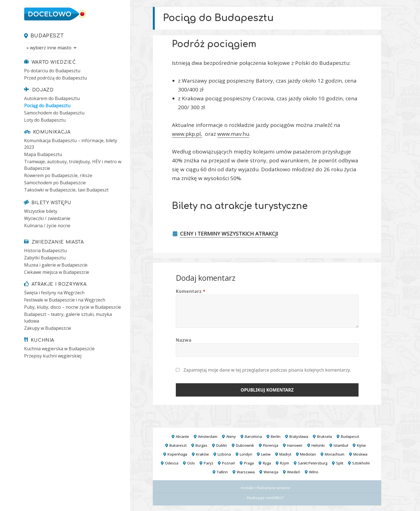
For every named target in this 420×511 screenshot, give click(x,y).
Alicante (182, 436)
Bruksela (324, 436)
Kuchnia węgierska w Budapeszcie (59, 349)
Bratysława (299, 436)
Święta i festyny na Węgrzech (54, 293)
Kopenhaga (177, 454)
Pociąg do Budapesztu (47, 106)
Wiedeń (294, 472)
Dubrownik (245, 445)
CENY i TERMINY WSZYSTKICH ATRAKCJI (229, 234)
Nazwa (184, 340)
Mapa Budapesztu (43, 154)
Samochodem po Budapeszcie (55, 183)
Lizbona (224, 454)
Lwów (266, 454)
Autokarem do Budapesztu (52, 98)
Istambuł (341, 445)
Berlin (276, 436)
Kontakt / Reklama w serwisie (266, 488)
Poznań (229, 463)
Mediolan (308, 454)
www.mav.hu (233, 134)
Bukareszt (178, 445)
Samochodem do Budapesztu (54, 113)
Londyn (246, 454)
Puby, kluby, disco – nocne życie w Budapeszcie (73, 307)
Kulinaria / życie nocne (47, 226)
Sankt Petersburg (313, 463)
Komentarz (191, 291)
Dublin (222, 445)
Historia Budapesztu (45, 251)
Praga (249, 463)
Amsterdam (208, 436)
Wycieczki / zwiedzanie (47, 218)
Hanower (295, 445)
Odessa (172, 463)
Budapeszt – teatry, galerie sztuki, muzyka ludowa (68, 318)
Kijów (361, 445)
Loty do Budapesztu (45, 120)
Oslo (191, 463)
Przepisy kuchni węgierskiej (53, 356)
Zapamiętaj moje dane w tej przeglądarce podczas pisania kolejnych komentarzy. (267, 370)
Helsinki (318, 445)
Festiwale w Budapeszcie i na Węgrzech (65, 300)
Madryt (285, 454)
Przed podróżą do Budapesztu (56, 78)
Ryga (267, 463)
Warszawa (246, 472)
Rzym (284, 463)
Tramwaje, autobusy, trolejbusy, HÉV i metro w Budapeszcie (73, 165)
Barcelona (253, 436)
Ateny (231, 436)
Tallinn (222, 472)
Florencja (271, 445)
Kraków (202, 454)
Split (340, 463)
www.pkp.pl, (187, 134)
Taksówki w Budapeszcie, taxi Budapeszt (66, 190)
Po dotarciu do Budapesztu (52, 71)
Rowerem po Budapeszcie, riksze (58, 175)
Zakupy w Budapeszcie (48, 328)
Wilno (314, 472)
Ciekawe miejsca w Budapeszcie (57, 272)
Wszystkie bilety (41, 211)
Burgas (201, 445)
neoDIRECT (275, 498)
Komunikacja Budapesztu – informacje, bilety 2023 (71, 144)
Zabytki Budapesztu (45, 258)
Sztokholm (361, 463)
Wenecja (271, 472)
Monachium (335, 454)
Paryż (208, 463)
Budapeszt (47, 36)
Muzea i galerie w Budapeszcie (56, 265)
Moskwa (360, 454)
